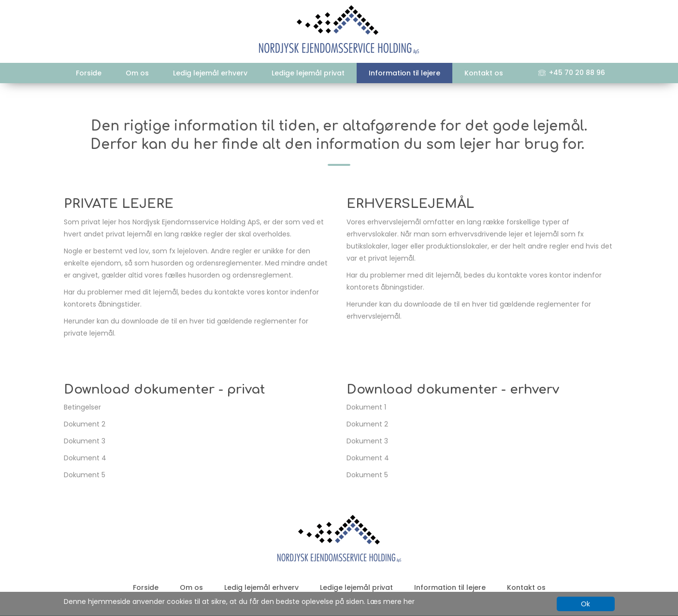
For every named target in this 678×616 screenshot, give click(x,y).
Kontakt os (484, 73)
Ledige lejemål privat (308, 73)
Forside (89, 73)
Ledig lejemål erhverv (210, 73)
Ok (585, 604)
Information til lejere (404, 73)
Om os (137, 73)
